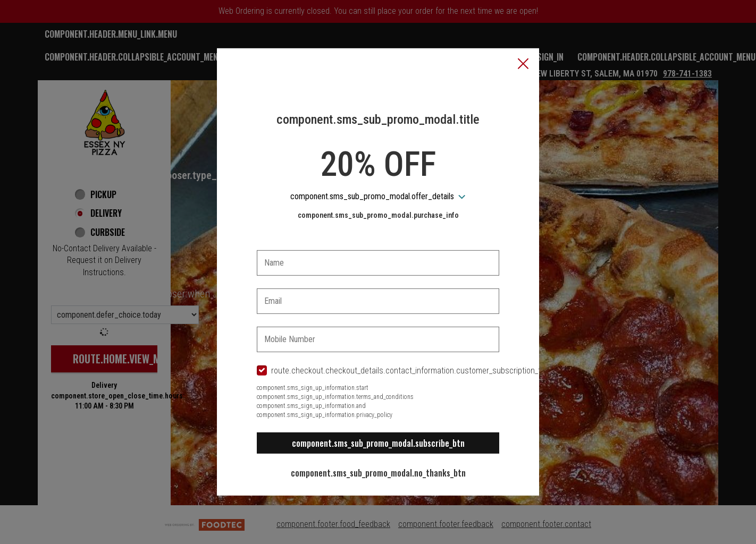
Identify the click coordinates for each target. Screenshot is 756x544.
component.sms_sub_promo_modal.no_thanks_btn (378, 473)
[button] (523, 65)
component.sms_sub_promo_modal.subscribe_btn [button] (378, 443)
